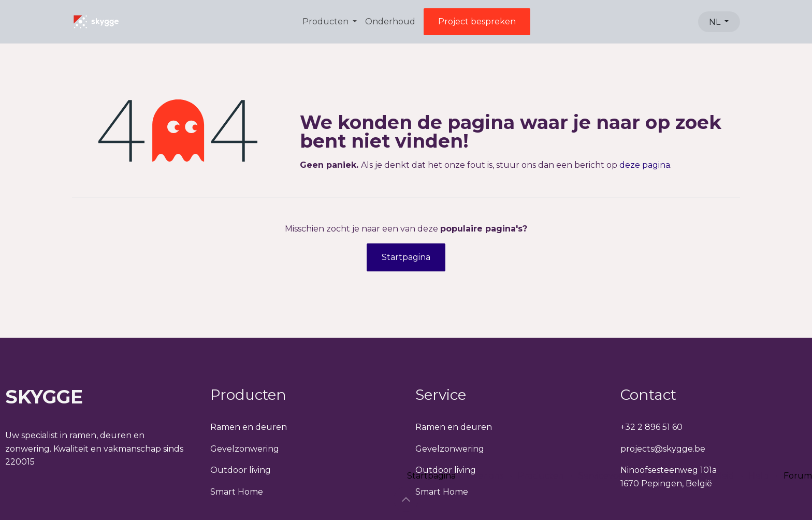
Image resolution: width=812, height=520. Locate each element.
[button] (406, 499)
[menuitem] (330, 22)
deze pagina (645, 165)
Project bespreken (477, 21)
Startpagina (406, 257)
